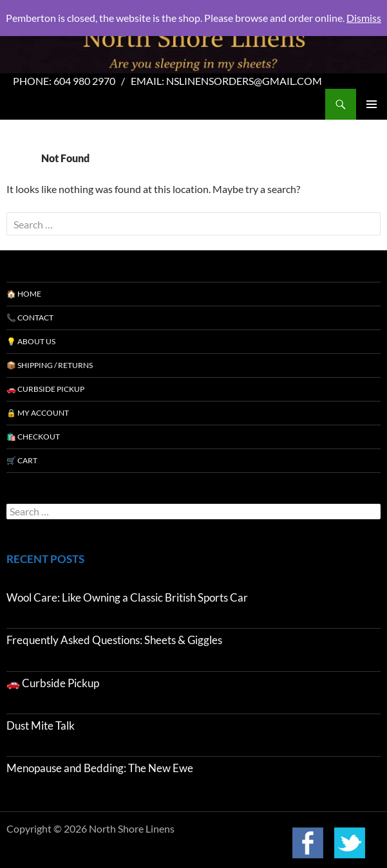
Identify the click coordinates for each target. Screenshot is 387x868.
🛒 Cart (22, 460)
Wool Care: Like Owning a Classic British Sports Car (127, 597)
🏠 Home (24, 294)
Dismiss (364, 18)
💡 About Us (31, 341)
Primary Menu (372, 104)
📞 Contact (30, 318)
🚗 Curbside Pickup (45, 389)
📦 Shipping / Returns (50, 365)
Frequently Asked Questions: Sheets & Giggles (114, 640)
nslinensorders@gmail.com (244, 81)
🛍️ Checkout (33, 437)
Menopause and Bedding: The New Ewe (100, 768)
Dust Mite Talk (41, 725)
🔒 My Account (38, 413)
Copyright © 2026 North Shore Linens (90, 829)
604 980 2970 (84, 81)
